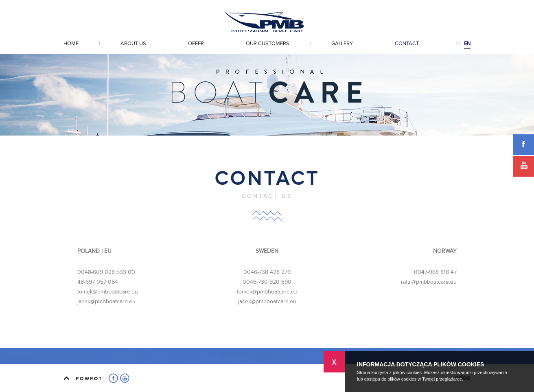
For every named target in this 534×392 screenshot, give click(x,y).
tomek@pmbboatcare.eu (108, 292)
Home (71, 44)
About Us (133, 44)
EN (467, 44)
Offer (196, 44)
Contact (407, 44)
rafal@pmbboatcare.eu (429, 282)
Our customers (268, 44)
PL (458, 44)
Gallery (342, 44)
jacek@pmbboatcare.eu (106, 302)
